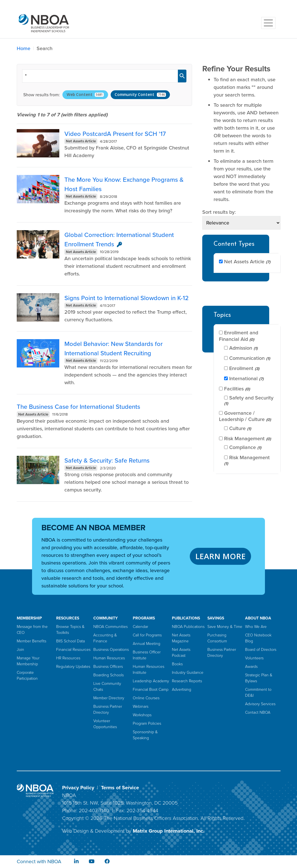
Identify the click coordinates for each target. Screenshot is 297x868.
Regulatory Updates (73, 667)
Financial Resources (73, 650)
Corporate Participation (27, 675)
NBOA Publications (188, 627)
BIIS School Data (70, 641)
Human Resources (109, 658)
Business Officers (108, 667)
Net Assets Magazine (181, 638)
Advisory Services (260, 704)
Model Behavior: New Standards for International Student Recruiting (113, 349)
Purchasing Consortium (217, 638)
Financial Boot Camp (151, 690)
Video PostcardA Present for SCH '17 (115, 134)
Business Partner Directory (108, 709)
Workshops (142, 715)
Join (20, 650)
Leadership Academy (151, 681)
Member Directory (109, 698)
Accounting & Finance (105, 638)
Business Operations (111, 650)
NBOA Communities (110, 627)
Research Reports (187, 681)
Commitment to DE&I (258, 692)
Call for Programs (147, 635)
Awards (251, 667)
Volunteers (254, 658)
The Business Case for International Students (78, 407)
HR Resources (68, 658)
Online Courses (146, 698)
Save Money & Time (225, 627)
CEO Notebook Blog (258, 638)
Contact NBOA (258, 712)
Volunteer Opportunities (105, 724)
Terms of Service (120, 788)
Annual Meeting (147, 644)
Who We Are (256, 627)
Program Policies (147, 723)
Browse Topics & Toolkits (70, 630)
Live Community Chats (107, 687)
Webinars (141, 706)
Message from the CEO (32, 630)
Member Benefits (31, 641)
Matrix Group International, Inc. (169, 831)
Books (177, 664)
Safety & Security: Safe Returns (107, 460)
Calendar (140, 627)
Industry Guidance (188, 673)
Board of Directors (261, 650)
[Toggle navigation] (268, 23)
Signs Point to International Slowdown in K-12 (127, 298)
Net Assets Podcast (181, 653)
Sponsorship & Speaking (145, 735)
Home (24, 48)
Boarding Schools (109, 675)
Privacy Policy (78, 788)
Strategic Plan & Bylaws (259, 678)
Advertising (182, 690)
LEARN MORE (220, 556)
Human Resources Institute (148, 670)
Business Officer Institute (147, 655)
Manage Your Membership (28, 661)
